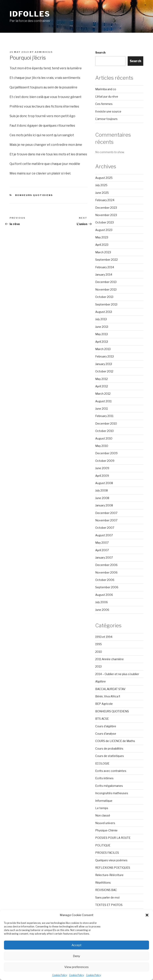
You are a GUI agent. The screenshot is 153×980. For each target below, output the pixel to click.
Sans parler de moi (107, 897)
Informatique (104, 801)
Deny (76, 956)
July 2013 (101, 319)
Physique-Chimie (106, 830)
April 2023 (102, 245)
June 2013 (102, 327)
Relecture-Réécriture (109, 875)
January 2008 (104, 505)
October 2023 (104, 222)
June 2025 (102, 193)
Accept (76, 945)
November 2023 (106, 215)
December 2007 (106, 513)
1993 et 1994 (104, 637)
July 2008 (102, 490)
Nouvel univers (105, 823)
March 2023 (103, 252)
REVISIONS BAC (106, 890)
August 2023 (104, 230)
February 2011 (104, 416)
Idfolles (30, 14)
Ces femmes (104, 104)
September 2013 (106, 304)
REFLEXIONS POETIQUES (113, 868)
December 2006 (106, 565)
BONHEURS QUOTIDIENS (34, 195)
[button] (147, 915)
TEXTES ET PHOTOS (109, 905)
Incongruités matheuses (112, 793)
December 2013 (106, 282)
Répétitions (103, 883)
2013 (98, 666)
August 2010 (104, 438)
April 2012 (102, 386)
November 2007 (106, 520)
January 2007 (104, 558)
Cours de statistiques (110, 756)
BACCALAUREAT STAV (110, 689)
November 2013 (106, 289)
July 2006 (102, 602)
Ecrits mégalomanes (109, 786)
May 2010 (102, 446)
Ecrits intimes (104, 778)
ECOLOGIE (102, 763)
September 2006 (107, 587)
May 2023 (102, 237)
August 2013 (104, 312)
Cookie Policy (60, 975)
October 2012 (104, 371)
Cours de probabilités (109, 748)
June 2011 (102, 409)
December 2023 (106, 208)
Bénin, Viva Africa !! (108, 696)
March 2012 (103, 394)
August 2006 (104, 595)
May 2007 (102, 543)
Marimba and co (106, 89)
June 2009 (102, 468)
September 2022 (106, 260)
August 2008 (104, 483)
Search (100, 52)
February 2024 (105, 200)
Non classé (103, 815)
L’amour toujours (106, 119)
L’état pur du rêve (107, 96)
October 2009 (105, 461)
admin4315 (44, 52)
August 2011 (103, 401)
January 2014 (104, 275)
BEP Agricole (104, 704)
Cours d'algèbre (106, 726)
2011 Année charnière (109, 659)
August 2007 (104, 535)
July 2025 (101, 185)
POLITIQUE (103, 845)
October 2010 (104, 431)
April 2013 (102, 342)
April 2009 (102, 476)
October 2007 (105, 528)
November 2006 (106, 572)
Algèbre (101, 681)
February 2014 (105, 267)
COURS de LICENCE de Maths (115, 741)
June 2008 (102, 498)
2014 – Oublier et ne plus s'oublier (117, 674)
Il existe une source (108, 111)
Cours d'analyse (106, 734)
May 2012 (102, 379)
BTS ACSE (102, 719)
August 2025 (104, 178)
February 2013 (104, 356)
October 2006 (105, 580)
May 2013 (102, 334)
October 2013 (104, 297)
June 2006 (102, 610)
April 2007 (102, 550)
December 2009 (106, 453)
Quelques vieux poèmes (111, 860)
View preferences (76, 967)
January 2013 (104, 364)
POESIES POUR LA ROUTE (113, 838)
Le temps (102, 808)
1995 (99, 644)
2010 (99, 652)
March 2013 (103, 349)
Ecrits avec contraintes (111, 771)
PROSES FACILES (107, 853)
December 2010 (106, 423)
